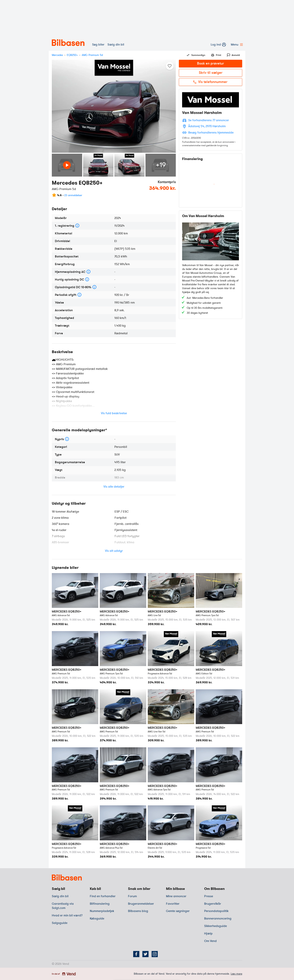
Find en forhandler (103, 896)
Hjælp (208, 934)
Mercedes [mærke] (57, 55)
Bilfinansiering (100, 904)
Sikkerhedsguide (216, 926)
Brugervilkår (213, 904)
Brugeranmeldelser (141, 904)
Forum (132, 896)
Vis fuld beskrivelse (114, 413)
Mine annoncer (176, 896)
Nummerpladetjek (102, 911)
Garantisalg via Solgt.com (63, 906)
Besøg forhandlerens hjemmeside (211, 133)
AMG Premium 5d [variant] (92, 55)
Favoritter (173, 904)
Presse (209, 896)
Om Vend (210, 941)
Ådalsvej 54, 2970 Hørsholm (207, 126)
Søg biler (98, 45)
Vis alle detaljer (114, 487)
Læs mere (236, 974)
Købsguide (97, 919)
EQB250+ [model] (72, 55)
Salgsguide (60, 923)
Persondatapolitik (216, 911)
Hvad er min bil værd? (67, 915)
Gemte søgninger (178, 911)
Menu (237, 45)
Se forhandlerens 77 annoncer (209, 120)
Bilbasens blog (138, 911)
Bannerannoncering (218, 919)
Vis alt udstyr (114, 551)
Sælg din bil (116, 45)
